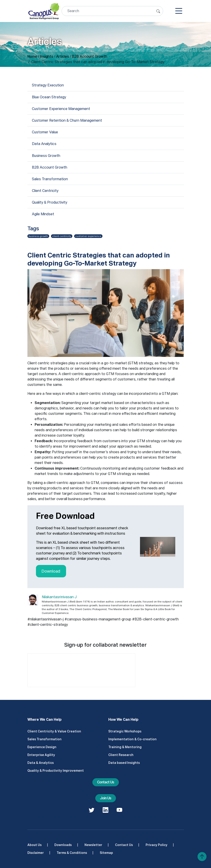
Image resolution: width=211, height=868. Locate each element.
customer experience (88, 236)
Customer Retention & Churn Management (67, 120)
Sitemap (106, 853)
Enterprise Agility (41, 755)
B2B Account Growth (90, 56)
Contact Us (106, 782)
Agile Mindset (43, 214)
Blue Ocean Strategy (49, 97)
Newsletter (93, 845)
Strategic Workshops (125, 731)
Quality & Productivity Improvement (56, 771)
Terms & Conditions (72, 853)
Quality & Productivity (50, 202)
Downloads (63, 845)
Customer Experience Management (61, 109)
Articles (63, 56)
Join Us (106, 798)
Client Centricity (45, 191)
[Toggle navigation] (179, 11)
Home (32, 56)
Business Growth (46, 156)
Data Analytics (44, 144)
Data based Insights (124, 763)
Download (51, 571)
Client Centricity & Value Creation (54, 731)
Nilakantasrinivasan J (59, 597)
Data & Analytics (41, 763)
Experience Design (42, 747)
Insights (47, 56)
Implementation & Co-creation (132, 739)
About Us (34, 845)
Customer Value (45, 132)
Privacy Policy (157, 845)
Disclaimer (36, 853)
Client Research (121, 755)
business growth (38, 236)
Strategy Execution (48, 85)
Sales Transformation (50, 179)
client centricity (62, 236)
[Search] (112, 11)
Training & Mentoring (125, 747)
